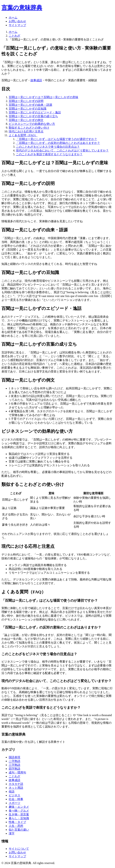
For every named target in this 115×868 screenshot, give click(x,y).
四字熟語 (14, 769)
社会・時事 (16, 799)
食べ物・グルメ (19, 811)
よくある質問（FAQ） (23, 135)
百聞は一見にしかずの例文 (26, 120)
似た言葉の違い (19, 830)
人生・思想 (16, 826)
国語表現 (14, 757)
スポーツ (14, 803)
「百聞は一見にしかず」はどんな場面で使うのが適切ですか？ (57, 139)
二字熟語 (14, 761)
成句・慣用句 (17, 772)
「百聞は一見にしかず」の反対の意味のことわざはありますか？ (58, 143)
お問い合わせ (17, 21)
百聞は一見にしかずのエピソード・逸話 (35, 112)
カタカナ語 (16, 784)
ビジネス (14, 795)
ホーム (13, 18)
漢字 (12, 833)
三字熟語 (14, 765)
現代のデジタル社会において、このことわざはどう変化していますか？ (62, 151)
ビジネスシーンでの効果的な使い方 (32, 124)
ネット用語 (16, 788)
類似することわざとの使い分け (29, 128)
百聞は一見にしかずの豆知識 (28, 109)
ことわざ (14, 36)
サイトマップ (17, 25)
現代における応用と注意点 (26, 131)
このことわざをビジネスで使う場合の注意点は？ (48, 147)
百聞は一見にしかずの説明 (26, 101)
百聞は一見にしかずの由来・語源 (30, 105)
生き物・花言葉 (19, 814)
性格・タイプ (17, 822)
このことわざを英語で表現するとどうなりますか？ (49, 154)
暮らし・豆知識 (19, 818)
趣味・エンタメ (19, 807)
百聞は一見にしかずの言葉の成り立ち (33, 116)
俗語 (12, 792)
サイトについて (19, 849)
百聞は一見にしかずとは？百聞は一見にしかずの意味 (43, 97)
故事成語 (36, 80)
